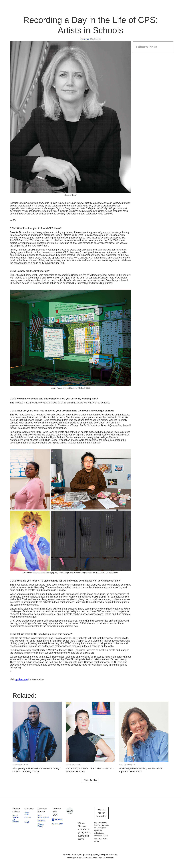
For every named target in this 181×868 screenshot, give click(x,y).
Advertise (41, 821)
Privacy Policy (41, 825)
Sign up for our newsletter (101, 813)
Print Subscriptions (43, 817)
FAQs (27, 822)
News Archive (90, 780)
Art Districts (16, 821)
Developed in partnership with (90, 858)
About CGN (27, 813)
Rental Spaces (16, 817)
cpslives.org (21, 679)
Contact (28, 818)
